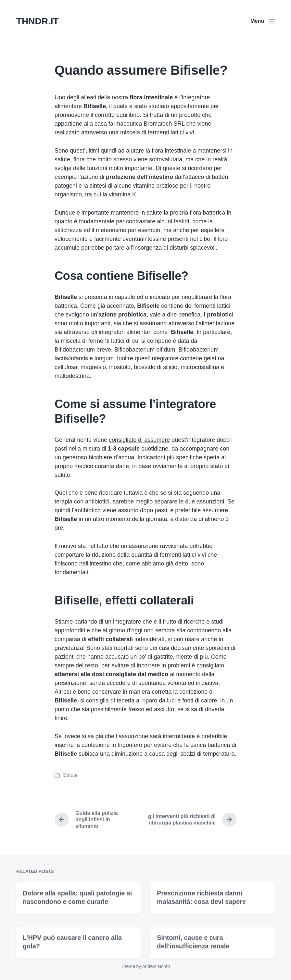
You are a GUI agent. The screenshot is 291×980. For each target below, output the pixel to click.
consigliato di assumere (139, 440)
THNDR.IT (38, 21)
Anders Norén (156, 966)
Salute (70, 775)
